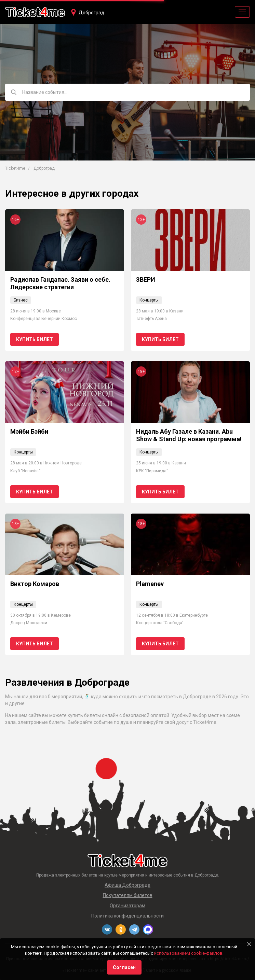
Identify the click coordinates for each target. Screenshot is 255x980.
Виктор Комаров (35, 584)
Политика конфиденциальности (127, 916)
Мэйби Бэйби (29, 431)
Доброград (91, 13)
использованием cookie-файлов (188, 953)
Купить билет (35, 339)
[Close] (249, 944)
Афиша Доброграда (127, 885)
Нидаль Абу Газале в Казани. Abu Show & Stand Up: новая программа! (189, 435)
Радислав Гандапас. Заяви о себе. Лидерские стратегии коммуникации (60, 287)
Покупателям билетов (128, 895)
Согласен (124, 967)
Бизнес (21, 300)
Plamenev (150, 584)
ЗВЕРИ (146, 279)
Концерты (149, 300)
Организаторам (127, 906)
